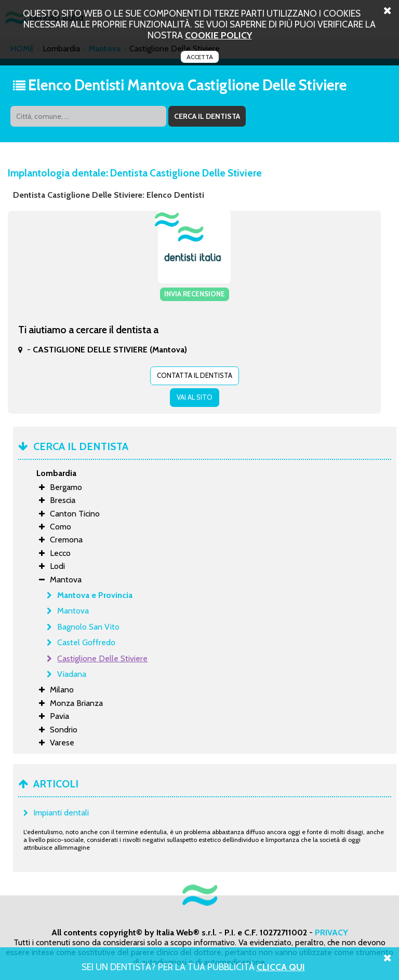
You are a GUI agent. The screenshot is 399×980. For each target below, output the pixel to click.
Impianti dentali (61, 813)
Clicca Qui (281, 967)
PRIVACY (331, 933)
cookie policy (218, 35)
